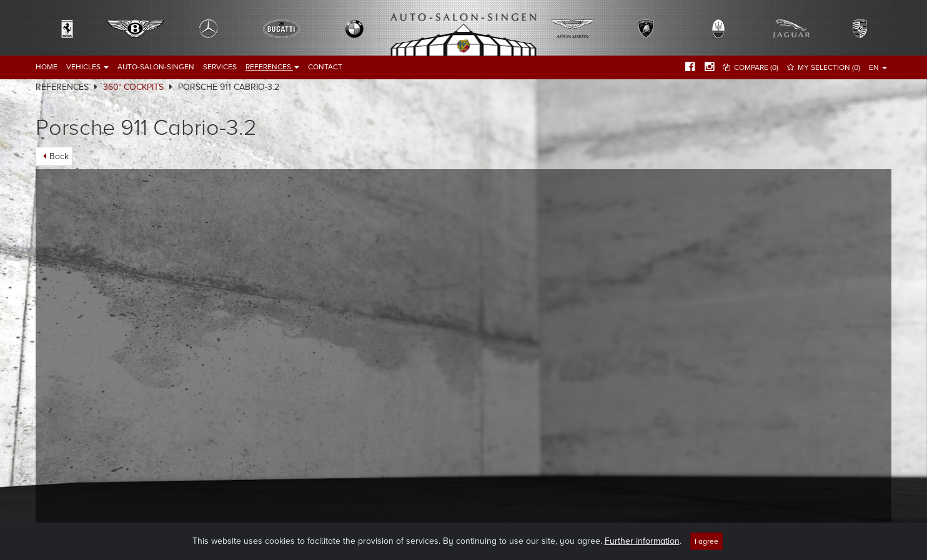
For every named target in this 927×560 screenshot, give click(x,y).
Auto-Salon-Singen (156, 67)
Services (220, 67)
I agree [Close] (706, 541)
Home (47, 67)
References (272, 67)
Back (59, 156)
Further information (642, 541)
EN (878, 67)
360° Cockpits (133, 87)
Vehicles (87, 67)
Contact (325, 67)
